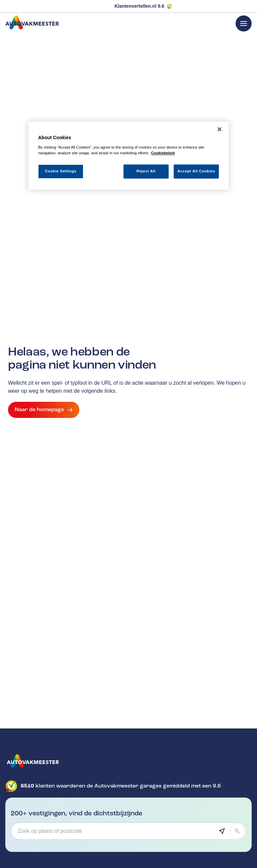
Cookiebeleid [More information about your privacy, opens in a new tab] (163, 153)
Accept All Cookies (196, 171)
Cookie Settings (61, 171)
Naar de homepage (44, 410)
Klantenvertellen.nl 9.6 (139, 6)
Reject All (146, 171)
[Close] (220, 129)
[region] (128, 156)
